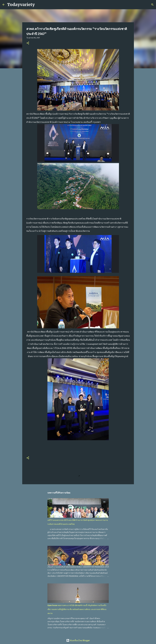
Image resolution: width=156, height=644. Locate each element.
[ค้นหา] (38, 5)
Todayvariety (21, 5)
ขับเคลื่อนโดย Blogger (78, 640)
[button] (28, 43)
